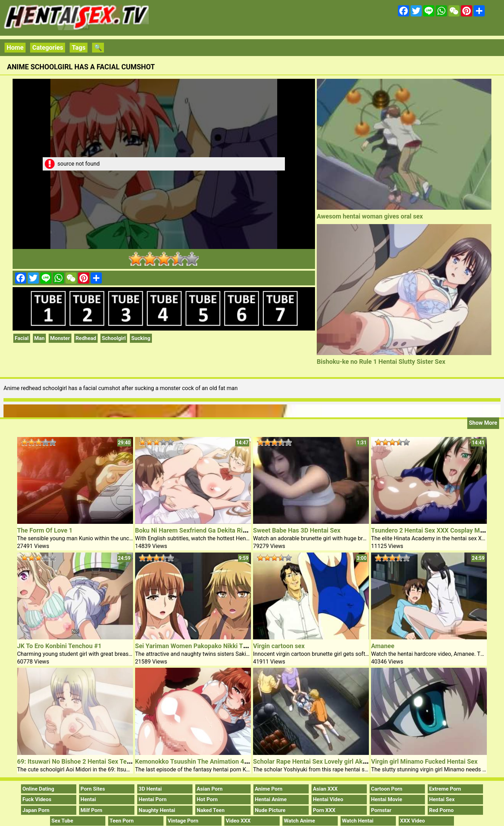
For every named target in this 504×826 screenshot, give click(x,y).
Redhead (86, 338)
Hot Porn (207, 799)
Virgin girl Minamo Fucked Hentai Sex (424, 761)
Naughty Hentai (157, 810)
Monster (60, 338)
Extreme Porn (445, 789)
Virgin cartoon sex (279, 646)
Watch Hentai (358, 821)
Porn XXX (324, 810)
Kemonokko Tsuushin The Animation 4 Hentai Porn (207, 761)
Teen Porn (122, 821)
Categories (48, 47)
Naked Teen (211, 810)
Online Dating (38, 789)
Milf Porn (91, 810)
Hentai (88, 799)
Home (15, 47)
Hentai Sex (442, 799)
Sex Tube (62, 821)
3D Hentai (150, 789)
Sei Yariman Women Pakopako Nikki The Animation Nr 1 (215, 646)
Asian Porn (210, 789)
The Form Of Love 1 (45, 530)
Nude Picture (270, 810)
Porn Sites (93, 789)
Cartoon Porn (387, 789)
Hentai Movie (387, 799)
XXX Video (412, 821)
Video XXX (238, 821)
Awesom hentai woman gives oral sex (370, 216)
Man (40, 338)
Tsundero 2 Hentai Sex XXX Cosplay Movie (431, 530)
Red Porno (441, 810)
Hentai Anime (271, 799)
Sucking (141, 338)
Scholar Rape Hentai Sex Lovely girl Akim (311, 761)
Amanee (383, 646)
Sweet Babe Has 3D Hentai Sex (297, 530)
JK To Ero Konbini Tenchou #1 (59, 646)
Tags (79, 47)
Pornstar (381, 810)
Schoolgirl (114, 338)
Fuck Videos (37, 799)
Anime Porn (269, 789)
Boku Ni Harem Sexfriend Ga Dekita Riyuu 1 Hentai (207, 530)
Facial (22, 338)
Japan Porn (36, 810)
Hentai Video (328, 799)
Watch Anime (299, 821)
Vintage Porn (183, 821)
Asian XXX (325, 789)
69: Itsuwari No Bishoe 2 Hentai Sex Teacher (80, 761)
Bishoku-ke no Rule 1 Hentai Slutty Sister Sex (381, 362)
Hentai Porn (153, 799)
